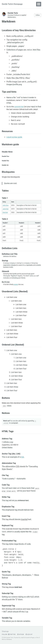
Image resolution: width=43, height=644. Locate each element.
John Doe (6, 205)
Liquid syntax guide (14, 137)
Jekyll (22, 637)
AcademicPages (30, 637)
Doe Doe (5, 212)
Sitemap (5, 631)
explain (16, 284)
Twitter (12, 634)
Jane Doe (6, 209)
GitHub (21, 634)
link (23, 457)
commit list (19, 107)
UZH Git (29, 634)
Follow (38, 15)
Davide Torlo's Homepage (12, 4)
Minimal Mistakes (7, 639)
